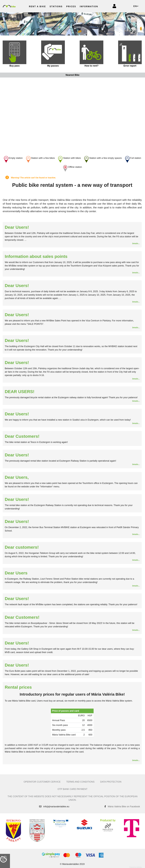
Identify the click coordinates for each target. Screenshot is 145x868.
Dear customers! (22, 547)
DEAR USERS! (20, 392)
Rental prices (18, 687)
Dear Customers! (22, 436)
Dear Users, (17, 477)
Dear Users (16, 573)
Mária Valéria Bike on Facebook (124, 807)
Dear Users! (17, 227)
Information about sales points (36, 256)
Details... (136, 243)
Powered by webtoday (136, 867)
